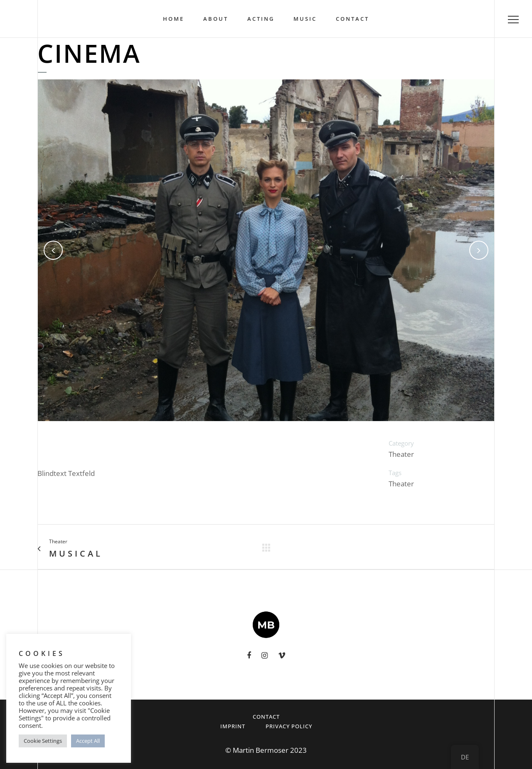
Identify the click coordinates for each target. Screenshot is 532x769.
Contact (266, 717)
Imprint (233, 726)
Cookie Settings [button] (43, 741)
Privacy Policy (289, 726)
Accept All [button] (88, 741)
